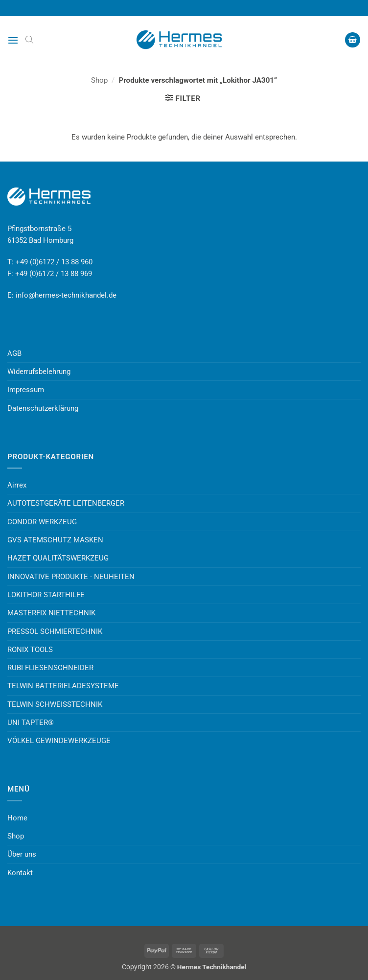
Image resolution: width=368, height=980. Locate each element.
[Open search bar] (29, 40)
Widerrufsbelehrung (39, 372)
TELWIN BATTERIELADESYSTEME (63, 686)
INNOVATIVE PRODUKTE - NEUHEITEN (71, 577)
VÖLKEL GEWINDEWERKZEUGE (59, 741)
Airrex (17, 485)
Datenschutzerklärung (43, 408)
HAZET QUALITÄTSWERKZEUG (58, 558)
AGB (14, 353)
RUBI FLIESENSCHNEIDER (50, 668)
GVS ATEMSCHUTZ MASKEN (55, 540)
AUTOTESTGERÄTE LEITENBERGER (66, 503)
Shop (99, 80)
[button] (13, 40)
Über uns (22, 854)
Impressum (26, 390)
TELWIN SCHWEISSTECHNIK (55, 704)
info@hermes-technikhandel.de (66, 295)
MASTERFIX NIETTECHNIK (51, 613)
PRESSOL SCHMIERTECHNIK (55, 631)
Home (17, 818)
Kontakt (20, 873)
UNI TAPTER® (31, 723)
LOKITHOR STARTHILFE (46, 595)
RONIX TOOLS (30, 650)
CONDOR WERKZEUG (42, 522)
